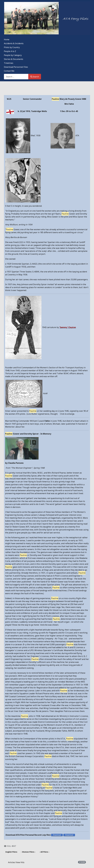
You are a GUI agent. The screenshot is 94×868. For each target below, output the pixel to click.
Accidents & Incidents (14, 43)
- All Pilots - (44, 852)
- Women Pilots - (28, 852)
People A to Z (10, 51)
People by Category (13, 55)
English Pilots (11, 852)
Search (35, 77)
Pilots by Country (12, 47)
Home (7, 39)
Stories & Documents (14, 59)
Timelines (9, 63)
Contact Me (9, 71)
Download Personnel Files (16, 67)
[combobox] (16, 77)
